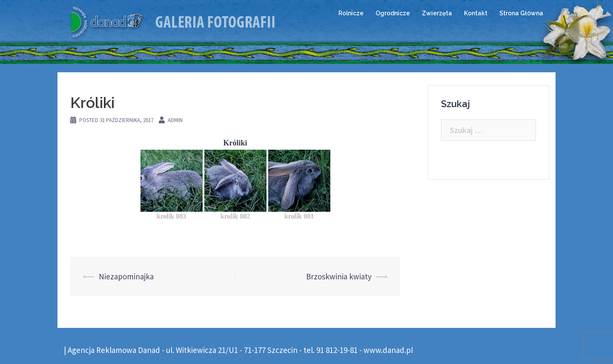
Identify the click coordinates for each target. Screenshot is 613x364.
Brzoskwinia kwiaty (339, 276)
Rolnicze (351, 13)
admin (175, 120)
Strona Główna (521, 13)
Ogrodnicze (393, 13)
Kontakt (476, 13)
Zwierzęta (437, 13)
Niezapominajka (126, 276)
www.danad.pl (388, 350)
